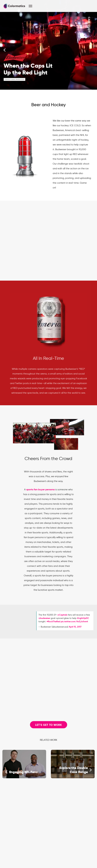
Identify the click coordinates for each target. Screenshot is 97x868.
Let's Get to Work (49, 725)
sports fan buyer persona (40, 492)
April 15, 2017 (75, 630)
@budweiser (44, 621)
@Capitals (62, 618)
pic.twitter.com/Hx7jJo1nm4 (74, 624)
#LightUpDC (83, 621)
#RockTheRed (53, 624)
